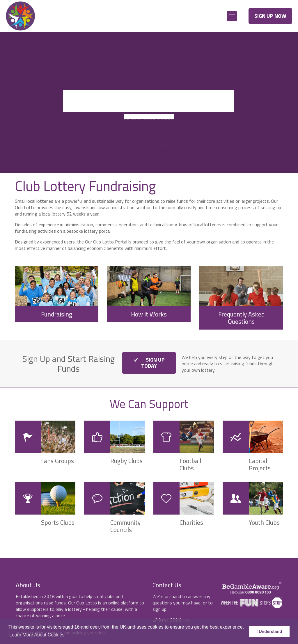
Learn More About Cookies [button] (37, 635)
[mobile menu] (232, 16)
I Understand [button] (269, 631)
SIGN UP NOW (270, 16)
